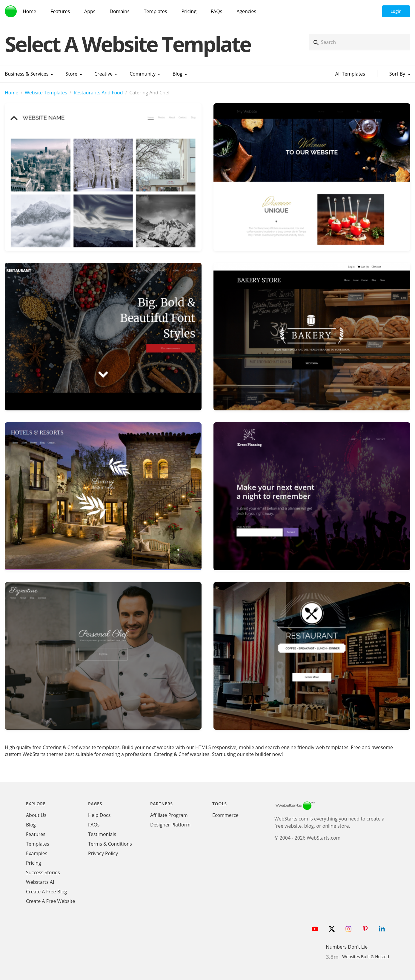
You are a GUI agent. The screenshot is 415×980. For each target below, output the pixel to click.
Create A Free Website (50, 901)
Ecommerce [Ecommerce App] (225, 815)
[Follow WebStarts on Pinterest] (365, 929)
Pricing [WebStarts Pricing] (189, 11)
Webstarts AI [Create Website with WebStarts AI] (40, 882)
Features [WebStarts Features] (60, 11)
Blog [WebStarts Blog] (31, 825)
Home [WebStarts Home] (29, 11)
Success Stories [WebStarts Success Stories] (43, 872)
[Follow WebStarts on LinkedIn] (382, 929)
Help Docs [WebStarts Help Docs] (99, 815)
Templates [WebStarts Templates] (156, 11)
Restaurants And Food (98, 93)
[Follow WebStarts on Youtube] (315, 929)
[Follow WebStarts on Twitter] (332, 929)
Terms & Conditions (110, 844)
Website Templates (46, 93)
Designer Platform (170, 825)
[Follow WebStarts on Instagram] (348, 929)
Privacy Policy (103, 853)
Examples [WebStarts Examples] (37, 853)
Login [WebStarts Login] (396, 11)
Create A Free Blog (46, 892)
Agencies (246, 11)
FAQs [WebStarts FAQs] (216, 11)
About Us (36, 815)
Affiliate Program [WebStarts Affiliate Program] (169, 815)
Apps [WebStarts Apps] (90, 11)
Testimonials (102, 834)
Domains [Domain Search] (119, 11)
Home (11, 93)
